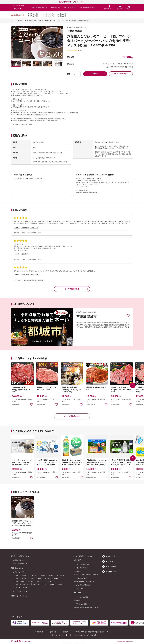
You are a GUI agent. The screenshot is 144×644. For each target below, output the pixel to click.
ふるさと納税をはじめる (87, 7)
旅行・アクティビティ (23, 584)
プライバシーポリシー (57, 635)
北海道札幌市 (66, 477)
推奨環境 (53, 632)
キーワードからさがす (20, 563)
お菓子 (32, 578)
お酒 (17, 578)
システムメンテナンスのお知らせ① (55, 16)
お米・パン (34, 575)
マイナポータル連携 (80, 604)
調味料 (56, 578)
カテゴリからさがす (19, 572)
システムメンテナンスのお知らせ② (55, 14)
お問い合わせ (109, 566)
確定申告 (77, 601)
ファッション (48, 581)
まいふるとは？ (79, 571)
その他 (60, 584)
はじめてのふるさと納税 (82, 564)
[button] (133, 385)
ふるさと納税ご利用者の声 (82, 585)
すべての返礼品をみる (72, 416)
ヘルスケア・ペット (40, 584)
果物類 (43, 575)
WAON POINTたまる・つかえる (84, 582)
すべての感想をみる (72, 289)
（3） (81, 50)
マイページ (109, 556)
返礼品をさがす (55, 7)
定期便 (52, 584)
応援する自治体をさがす (39, 7)
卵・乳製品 (60, 575)
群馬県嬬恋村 (115, 477)
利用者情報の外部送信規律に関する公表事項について (92, 632)
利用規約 (65, 632)
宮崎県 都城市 (75, 31)
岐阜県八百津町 (91, 477)
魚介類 (24, 575)
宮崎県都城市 (16, 404)
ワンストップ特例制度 (81, 597)
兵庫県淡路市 (16, 477)
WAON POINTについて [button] (132, 67)
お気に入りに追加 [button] (32, 404)
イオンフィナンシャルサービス (84, 635)
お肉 (17, 575)
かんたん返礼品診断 (80, 578)
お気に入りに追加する (119, 74)
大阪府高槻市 (41, 477)
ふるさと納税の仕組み (81, 568)
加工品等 (48, 578)
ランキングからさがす (20, 588)
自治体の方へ (109, 572)
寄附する (95, 74)
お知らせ (108, 561)
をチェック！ (71, 2)
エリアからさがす (19, 560)
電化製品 (31, 581)
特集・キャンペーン (70, 7)
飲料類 (24, 578)
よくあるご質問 (79, 589)
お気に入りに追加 (128, 315)
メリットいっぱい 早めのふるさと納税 (86, 575)
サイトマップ (39, 632)
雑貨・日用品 (20, 581)
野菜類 (51, 575)
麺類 (40, 578)
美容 (39, 581)
